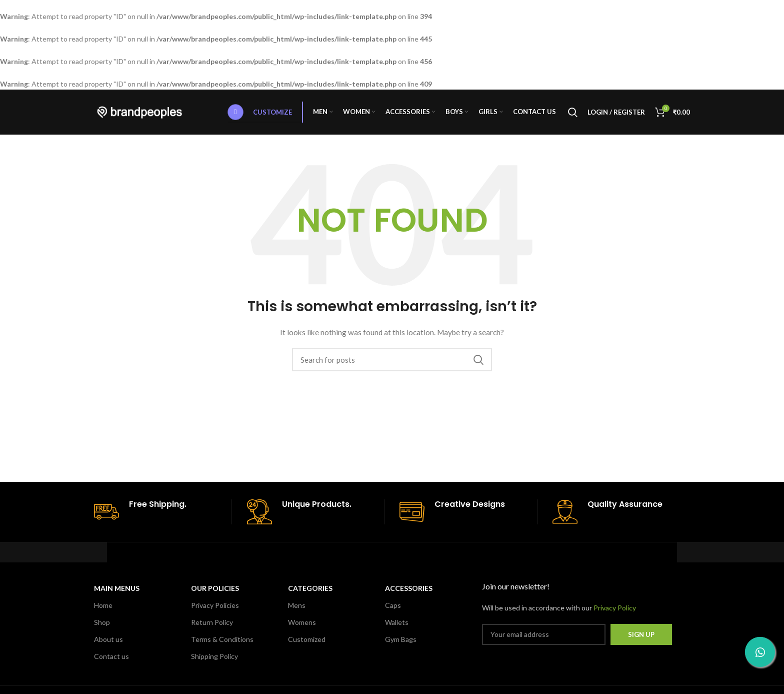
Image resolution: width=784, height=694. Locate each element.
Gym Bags (401, 639)
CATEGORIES (310, 588)
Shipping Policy (214, 656)
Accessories (409, 588)
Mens (297, 605)
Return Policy (212, 622)
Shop (102, 622)
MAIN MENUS (117, 588)
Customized (307, 639)
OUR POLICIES (215, 588)
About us (108, 639)
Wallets (397, 622)
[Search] (573, 112)
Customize (260, 112)
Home (103, 605)
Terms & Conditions (222, 639)
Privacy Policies (215, 605)
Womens (302, 622)
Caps (393, 605)
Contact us (111, 656)
